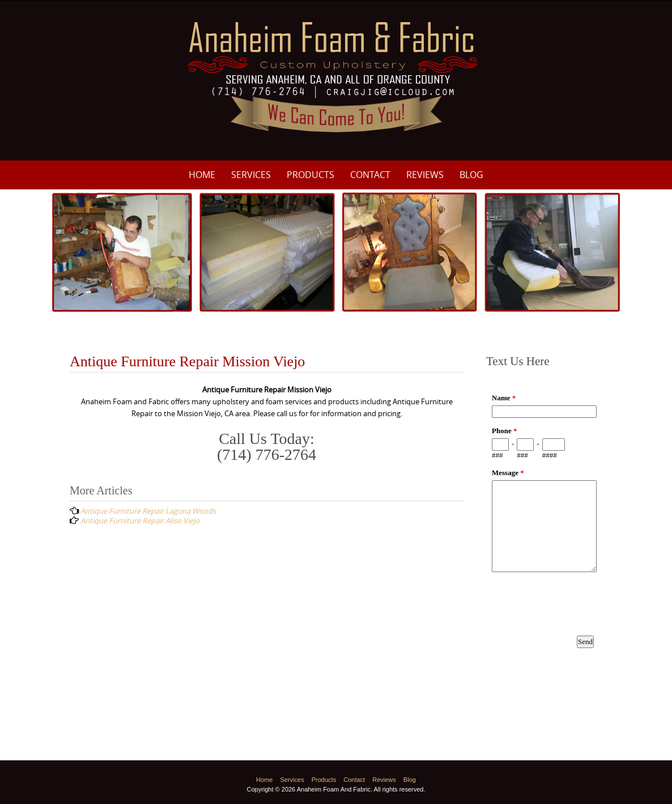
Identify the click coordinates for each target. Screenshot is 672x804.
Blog (471, 175)
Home (202, 175)
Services (251, 175)
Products (311, 175)
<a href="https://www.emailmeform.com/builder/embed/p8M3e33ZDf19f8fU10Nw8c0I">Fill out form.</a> (544, 532)
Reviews (425, 175)
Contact (370, 175)
